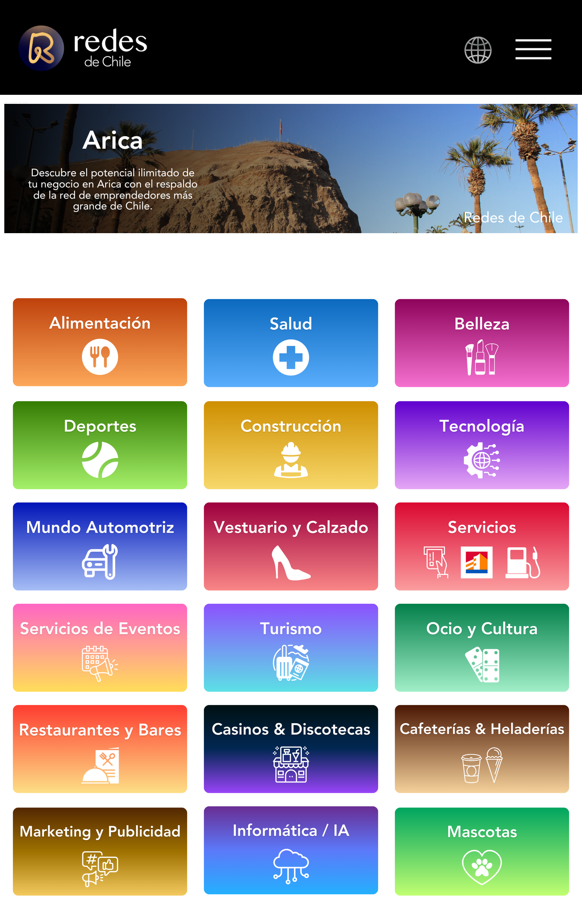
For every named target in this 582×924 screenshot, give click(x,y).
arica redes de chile (16, 103)
